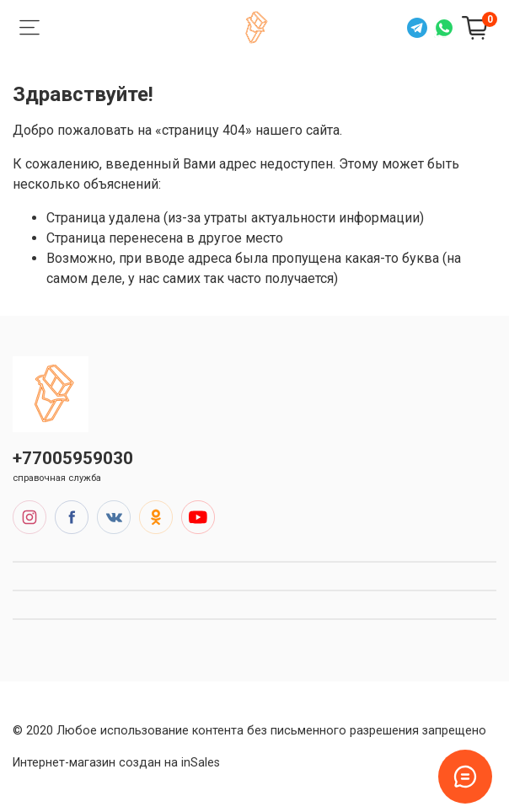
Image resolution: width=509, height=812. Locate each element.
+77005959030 (73, 458)
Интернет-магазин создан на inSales (116, 763)
